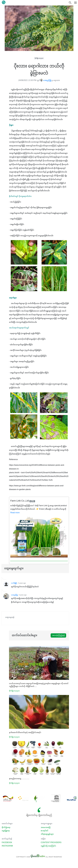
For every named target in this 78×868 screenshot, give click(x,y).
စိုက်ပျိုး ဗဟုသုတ (39, 58)
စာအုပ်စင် (45, 831)
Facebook (7, 843)
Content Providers (51, 843)
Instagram (7, 846)
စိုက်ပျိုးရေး (6, 827)
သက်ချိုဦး (14, 583)
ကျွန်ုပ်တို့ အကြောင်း (48, 846)
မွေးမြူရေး (6, 831)
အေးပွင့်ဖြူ (46, 80)
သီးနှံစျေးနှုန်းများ (47, 834)
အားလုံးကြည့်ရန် (58, 635)
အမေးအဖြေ (46, 827)
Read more (15, 513)
